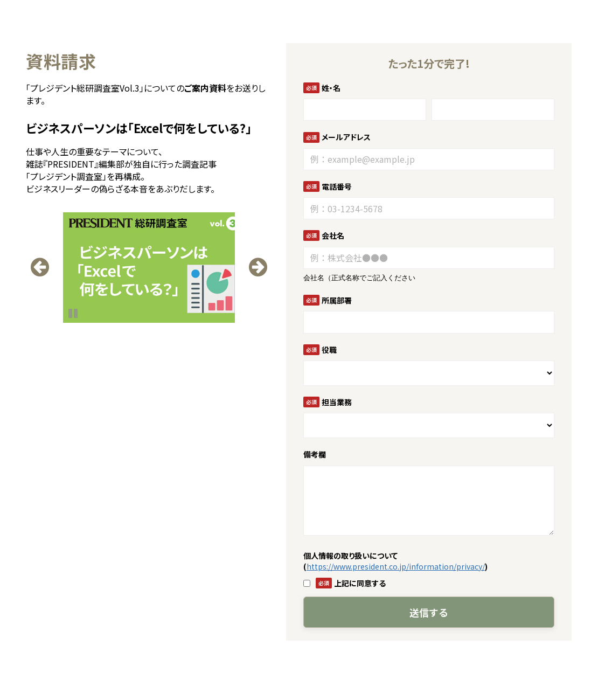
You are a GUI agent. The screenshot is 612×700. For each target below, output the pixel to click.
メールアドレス (346, 137)
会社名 (333, 235)
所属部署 (337, 300)
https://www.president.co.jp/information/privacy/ (396, 566)
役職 (329, 350)
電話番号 (337, 186)
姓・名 (331, 88)
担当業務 (337, 402)
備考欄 (315, 454)
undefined (41, 265)
